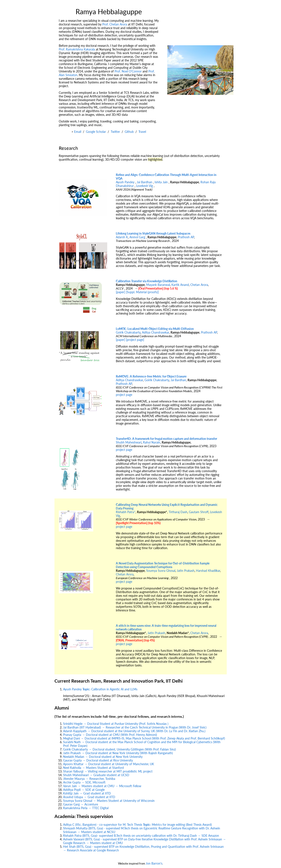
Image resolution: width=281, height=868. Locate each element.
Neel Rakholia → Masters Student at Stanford (93, 768)
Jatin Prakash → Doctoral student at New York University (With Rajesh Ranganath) (118, 753)
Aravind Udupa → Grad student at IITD (89, 797)
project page (124, 395)
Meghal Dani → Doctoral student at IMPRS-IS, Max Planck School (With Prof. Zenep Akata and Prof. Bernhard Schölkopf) (144, 738)
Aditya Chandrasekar (155, 332)
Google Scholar (96, 132)
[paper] (120, 292)
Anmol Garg (138, 237)
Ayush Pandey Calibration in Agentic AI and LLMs (100, 689)
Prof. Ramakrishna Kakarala (77, 49)
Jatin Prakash (186, 571)
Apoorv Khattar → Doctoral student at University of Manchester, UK (109, 764)
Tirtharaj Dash (178, 512)
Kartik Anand (180, 285)
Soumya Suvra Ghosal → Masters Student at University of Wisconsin (109, 801)
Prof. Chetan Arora (115, 24)
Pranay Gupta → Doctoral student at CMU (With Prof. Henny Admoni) (110, 735)
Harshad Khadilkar (208, 571)
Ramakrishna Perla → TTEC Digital (86, 808)
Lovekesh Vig (145, 186)
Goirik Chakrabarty (128, 332)
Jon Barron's (154, 863)
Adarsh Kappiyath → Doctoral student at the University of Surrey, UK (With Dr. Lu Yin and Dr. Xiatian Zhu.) (134, 731)
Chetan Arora (199, 285)
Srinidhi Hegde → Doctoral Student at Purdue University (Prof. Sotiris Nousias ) (116, 724)
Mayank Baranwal (158, 285)
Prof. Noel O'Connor (128, 71)
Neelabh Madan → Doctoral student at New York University (103, 757)
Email (78, 132)
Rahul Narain (152, 442)
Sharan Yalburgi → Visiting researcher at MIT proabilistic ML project (108, 771)
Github (129, 132)
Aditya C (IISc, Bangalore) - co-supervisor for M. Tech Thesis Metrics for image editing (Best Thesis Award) (137, 825)
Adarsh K (122, 237)
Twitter (115, 132)
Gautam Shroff (199, 512)
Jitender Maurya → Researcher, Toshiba (89, 779)
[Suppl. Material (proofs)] (142, 292)
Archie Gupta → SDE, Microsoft (84, 782)
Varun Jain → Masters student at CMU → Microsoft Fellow (102, 786)
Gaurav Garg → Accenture (81, 804)
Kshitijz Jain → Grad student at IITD (87, 793)
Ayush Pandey (126, 182)
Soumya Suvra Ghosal (161, 571)
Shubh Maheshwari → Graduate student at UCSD (96, 775)
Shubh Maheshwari (129, 442)
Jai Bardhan (145, 182)
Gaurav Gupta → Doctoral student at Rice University (98, 760)
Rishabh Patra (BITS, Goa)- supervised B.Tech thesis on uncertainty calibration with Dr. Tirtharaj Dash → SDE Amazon (141, 836)
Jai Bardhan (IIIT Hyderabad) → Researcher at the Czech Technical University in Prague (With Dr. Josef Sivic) (135, 727)
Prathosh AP (186, 237)
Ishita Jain (162, 182)
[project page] (135, 340)
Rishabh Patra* (126, 512)
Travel (142, 132)
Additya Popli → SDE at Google (84, 790)
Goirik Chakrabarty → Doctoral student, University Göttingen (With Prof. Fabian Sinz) (120, 749)
